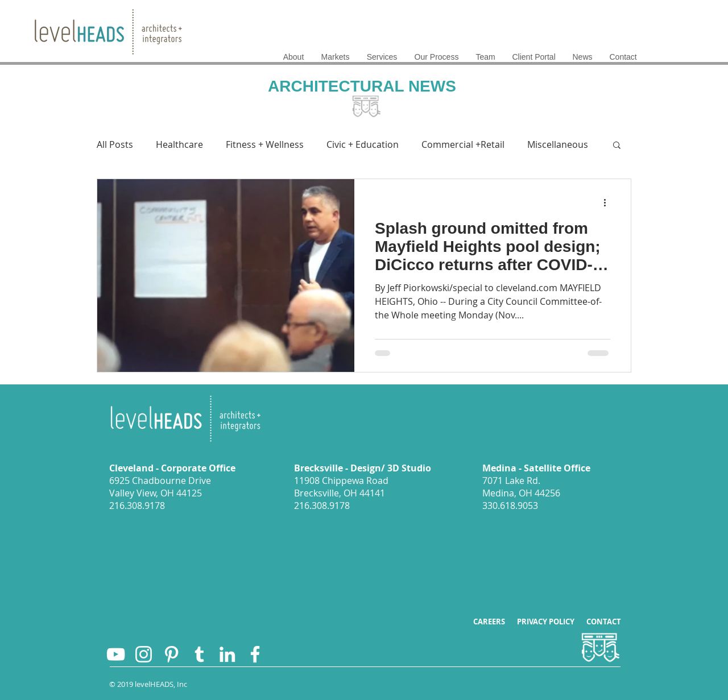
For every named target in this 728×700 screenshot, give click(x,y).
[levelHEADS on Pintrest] (171, 654)
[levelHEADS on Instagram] (144, 654)
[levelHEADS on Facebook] (255, 654)
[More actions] (609, 202)
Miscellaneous (558, 144)
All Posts (115, 144)
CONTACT (604, 622)
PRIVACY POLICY (552, 622)
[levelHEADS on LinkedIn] (227, 654)
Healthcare (179, 144)
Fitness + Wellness (265, 144)
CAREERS (495, 622)
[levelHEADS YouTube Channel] (116, 654)
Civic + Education (363, 144)
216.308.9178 (137, 506)
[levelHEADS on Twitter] (199, 654)
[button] (617, 146)
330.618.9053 (510, 506)
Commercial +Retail (463, 144)
